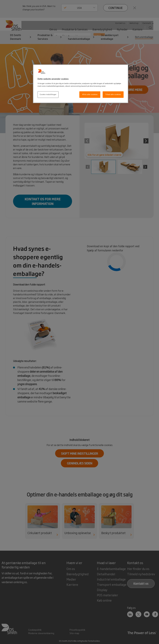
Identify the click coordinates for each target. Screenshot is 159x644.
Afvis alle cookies (90, 94)
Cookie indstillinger (48, 94)
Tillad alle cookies (113, 94)
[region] (81, 84)
